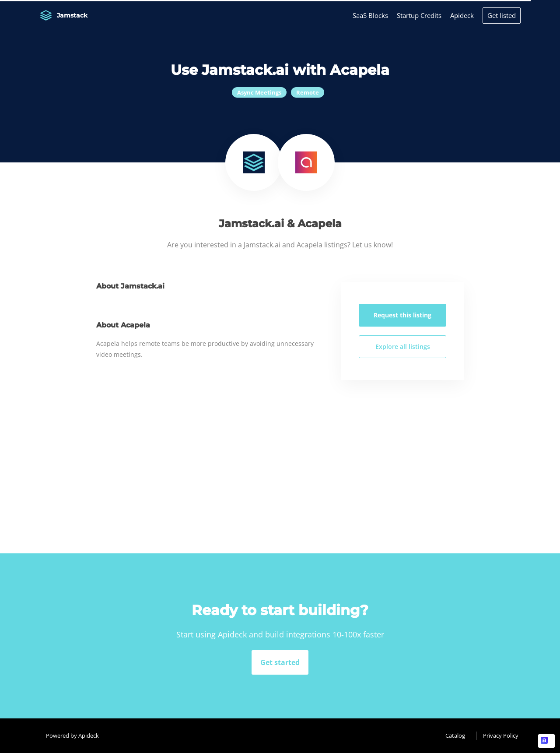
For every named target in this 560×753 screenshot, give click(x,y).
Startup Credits (419, 15)
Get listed (502, 15)
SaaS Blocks (370, 15)
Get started (280, 662)
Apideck (462, 15)
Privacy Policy (501, 735)
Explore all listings (403, 347)
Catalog (455, 735)
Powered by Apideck (72, 735)
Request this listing (402, 315)
